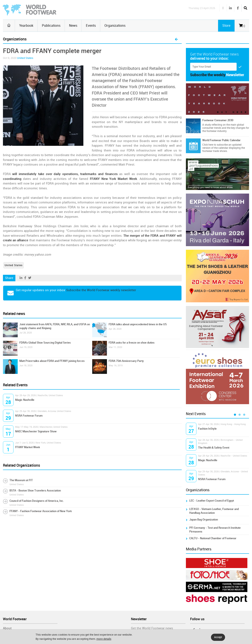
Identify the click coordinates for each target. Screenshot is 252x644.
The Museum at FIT (21, 480)
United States (25, 58)
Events (91, 26)
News (73, 26)
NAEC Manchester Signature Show (36, 431)
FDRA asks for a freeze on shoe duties (132, 343)
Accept (218, 637)
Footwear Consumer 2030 (218, 120)
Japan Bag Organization (204, 520)
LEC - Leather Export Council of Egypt (212, 501)
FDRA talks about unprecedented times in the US (138, 324)
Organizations (115, 26)
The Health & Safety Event (214, 448)
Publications (51, 26)
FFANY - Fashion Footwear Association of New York (41, 511)
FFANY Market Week (28, 447)
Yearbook (26, 26)
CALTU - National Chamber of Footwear (213, 538)
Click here (208, 145)
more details (104, 639)
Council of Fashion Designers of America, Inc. (37, 501)
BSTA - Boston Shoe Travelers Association (35, 491)
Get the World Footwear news (152, 628)
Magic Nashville (25, 400)
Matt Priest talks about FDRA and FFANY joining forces (52, 361)
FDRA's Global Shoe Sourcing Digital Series (45, 343)
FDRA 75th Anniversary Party (126, 361)
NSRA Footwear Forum (29, 416)
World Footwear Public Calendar (221, 140)
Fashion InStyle (207, 429)
